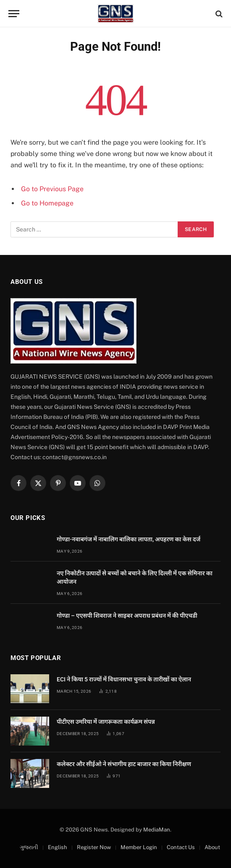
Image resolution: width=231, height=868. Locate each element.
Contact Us (181, 847)
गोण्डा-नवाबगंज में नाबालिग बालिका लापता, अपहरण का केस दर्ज (129, 539)
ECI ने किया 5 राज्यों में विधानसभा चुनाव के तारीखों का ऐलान (124, 679)
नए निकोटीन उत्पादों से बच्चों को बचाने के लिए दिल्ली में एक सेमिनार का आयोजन (135, 577)
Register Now (94, 847)
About (212, 847)
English (58, 847)
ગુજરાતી (29, 847)
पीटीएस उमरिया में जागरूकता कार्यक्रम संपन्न (106, 722)
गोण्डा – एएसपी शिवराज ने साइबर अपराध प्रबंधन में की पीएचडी (127, 616)
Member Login (139, 847)
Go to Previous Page (52, 189)
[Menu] (14, 14)
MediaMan (157, 830)
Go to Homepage (47, 203)
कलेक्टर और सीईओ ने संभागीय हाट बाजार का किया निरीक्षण (124, 764)
